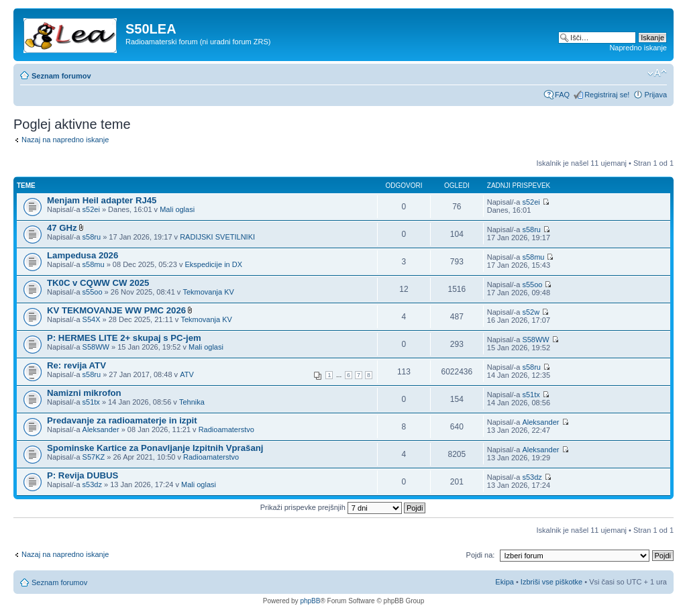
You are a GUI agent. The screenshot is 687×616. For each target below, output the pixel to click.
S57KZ (94, 457)
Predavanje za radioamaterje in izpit (122, 420)
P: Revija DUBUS (83, 475)
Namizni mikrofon (84, 393)
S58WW (96, 347)
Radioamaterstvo (226, 429)
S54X (92, 319)
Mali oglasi (177, 209)
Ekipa (505, 582)
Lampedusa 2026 (83, 255)
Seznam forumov (61, 76)
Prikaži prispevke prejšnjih (343, 507)
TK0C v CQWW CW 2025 (98, 283)
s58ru (92, 237)
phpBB (310, 601)
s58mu (94, 264)
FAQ (562, 95)
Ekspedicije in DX (213, 264)
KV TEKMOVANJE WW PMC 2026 (116, 310)
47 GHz (62, 228)
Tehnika (192, 402)
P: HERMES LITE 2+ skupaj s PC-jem (124, 338)
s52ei (91, 209)
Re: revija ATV (76, 365)
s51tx (91, 402)
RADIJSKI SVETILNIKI (217, 237)
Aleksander (101, 429)
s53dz (92, 484)
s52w (531, 312)
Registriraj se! (607, 95)
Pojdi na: (481, 555)
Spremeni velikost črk (657, 73)
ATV (187, 374)
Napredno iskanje (638, 48)
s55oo (93, 292)
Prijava (655, 95)
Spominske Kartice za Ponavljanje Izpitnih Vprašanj (155, 448)
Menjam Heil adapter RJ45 (102, 200)
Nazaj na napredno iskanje (65, 140)
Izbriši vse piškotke (552, 582)
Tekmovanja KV (208, 292)
